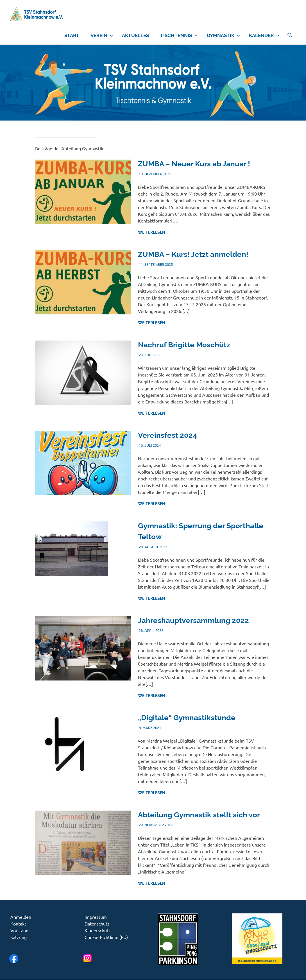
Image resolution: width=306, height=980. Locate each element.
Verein (102, 35)
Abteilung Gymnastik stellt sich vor (199, 815)
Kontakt (18, 924)
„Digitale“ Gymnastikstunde (187, 718)
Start (72, 35)
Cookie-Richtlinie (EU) (106, 937)
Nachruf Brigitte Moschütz (184, 345)
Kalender (264, 35)
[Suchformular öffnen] (290, 34)
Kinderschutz (98, 930)
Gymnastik (224, 35)
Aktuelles (135, 35)
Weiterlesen (152, 232)
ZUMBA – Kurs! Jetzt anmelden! (193, 254)
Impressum (96, 917)
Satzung (19, 937)
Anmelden (21, 917)
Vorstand (19, 930)
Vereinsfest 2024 (167, 435)
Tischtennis (179, 35)
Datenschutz (97, 924)
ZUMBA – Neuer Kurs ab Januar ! (194, 164)
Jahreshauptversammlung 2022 (193, 620)
